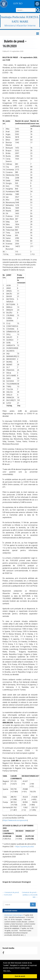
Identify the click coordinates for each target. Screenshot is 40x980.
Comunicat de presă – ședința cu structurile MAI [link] (30, 895)
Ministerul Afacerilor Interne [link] (20, 25)
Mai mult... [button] (7, 971)
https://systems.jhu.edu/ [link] (25, 846)
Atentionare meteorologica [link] (14, 915)
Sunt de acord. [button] (20, 976)
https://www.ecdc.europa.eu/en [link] (15, 820)
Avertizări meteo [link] (11, 911)
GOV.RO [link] (18, 3)
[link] (37, 4)
